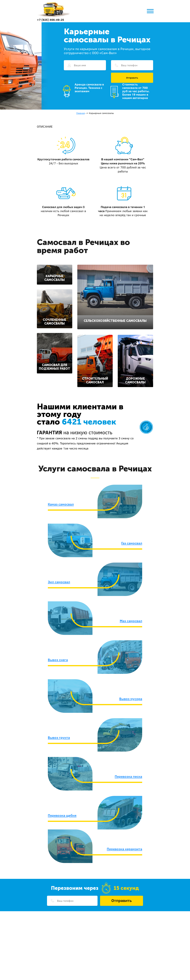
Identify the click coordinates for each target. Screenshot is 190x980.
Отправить (132, 78)
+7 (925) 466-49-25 (50, 20)
